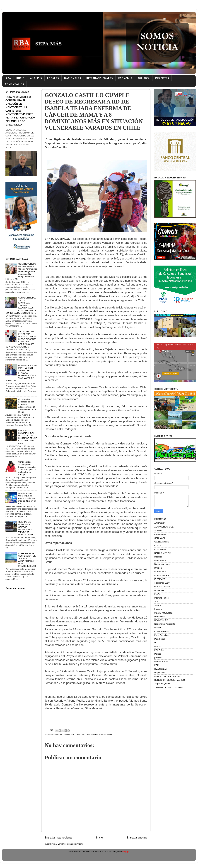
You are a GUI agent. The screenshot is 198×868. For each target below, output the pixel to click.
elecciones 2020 (162, 583)
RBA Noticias (161, 669)
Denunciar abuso (15, 588)
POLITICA (159, 650)
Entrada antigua (137, 837)
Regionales (160, 673)
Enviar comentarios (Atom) (70, 844)
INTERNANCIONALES (99, 78)
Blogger (126, 852)
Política (94, 735)
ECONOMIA (160, 572)
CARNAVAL (160, 538)
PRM (157, 665)
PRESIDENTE (106, 735)
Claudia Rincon (162, 542)
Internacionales (162, 598)
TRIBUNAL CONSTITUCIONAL (169, 687)
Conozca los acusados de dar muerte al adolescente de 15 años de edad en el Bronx (27, 406)
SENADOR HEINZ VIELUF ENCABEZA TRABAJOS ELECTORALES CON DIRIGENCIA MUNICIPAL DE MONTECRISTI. (21, 305)
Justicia (158, 605)
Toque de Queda (162, 684)
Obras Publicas (162, 631)
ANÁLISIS (36, 78)
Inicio (99, 837)
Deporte (158, 557)
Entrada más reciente (58, 837)
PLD (88, 735)
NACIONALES (73, 78)
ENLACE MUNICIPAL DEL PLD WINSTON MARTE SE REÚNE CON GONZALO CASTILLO (28, 437)
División (158, 568)
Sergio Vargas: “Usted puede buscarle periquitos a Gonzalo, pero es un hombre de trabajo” (27, 468)
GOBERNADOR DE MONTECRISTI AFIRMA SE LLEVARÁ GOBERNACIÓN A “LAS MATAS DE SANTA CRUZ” (21, 373)
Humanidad (160, 590)
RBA (8, 78)
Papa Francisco (162, 635)
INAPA (157, 594)
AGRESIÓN (160, 523)
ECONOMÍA (125, 78)
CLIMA (158, 546)
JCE (156, 602)
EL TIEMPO (160, 579)
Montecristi (159, 617)
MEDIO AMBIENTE (163, 613)
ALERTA (158, 531)
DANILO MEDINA (163, 553)
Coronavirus (160, 549)
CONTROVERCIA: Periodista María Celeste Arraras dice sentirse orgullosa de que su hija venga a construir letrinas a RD (21, 271)
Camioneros (160, 534)
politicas (158, 658)
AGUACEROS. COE (164, 527)
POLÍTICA (144, 78)
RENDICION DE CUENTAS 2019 (170, 680)
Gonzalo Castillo (62, 735)
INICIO (20, 78)
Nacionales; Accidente (165, 624)
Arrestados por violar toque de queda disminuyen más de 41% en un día (27, 498)
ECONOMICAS (162, 575)
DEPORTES (162, 78)
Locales (158, 609)
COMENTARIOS (14, 84)
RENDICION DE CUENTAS (167, 676)
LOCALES (53, 78)
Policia (157, 646)
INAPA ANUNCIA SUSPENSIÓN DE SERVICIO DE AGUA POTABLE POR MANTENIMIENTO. (27, 560)
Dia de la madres (162, 564)
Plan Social (160, 639)
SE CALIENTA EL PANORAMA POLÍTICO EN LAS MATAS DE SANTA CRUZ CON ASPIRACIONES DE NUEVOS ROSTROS (21, 339)
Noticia (158, 628)
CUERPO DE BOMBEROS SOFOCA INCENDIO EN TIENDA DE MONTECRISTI (25, 528)
